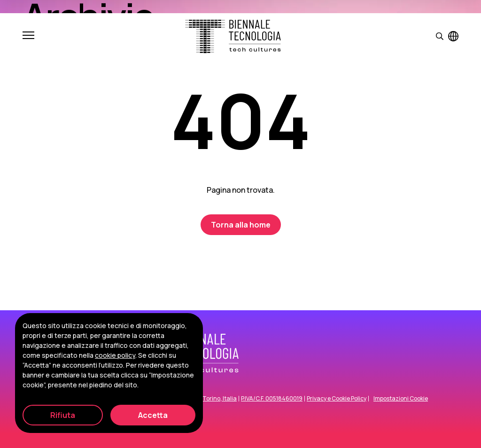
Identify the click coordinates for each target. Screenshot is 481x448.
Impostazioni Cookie (401, 399)
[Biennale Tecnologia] (233, 36)
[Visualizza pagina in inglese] (453, 36)
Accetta (153, 415)
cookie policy (115, 355)
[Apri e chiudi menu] (28, 36)
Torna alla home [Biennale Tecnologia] (241, 225)
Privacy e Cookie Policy (337, 399)
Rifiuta (63, 415)
